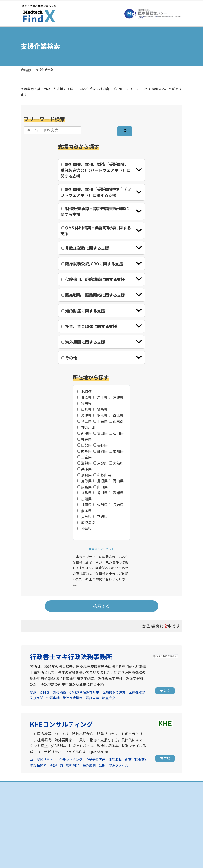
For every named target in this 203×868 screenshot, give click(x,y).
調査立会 (109, 698)
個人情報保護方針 (35, 857)
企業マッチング (71, 760)
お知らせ (29, 841)
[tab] (101, 170)
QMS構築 (59, 692)
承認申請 (53, 698)
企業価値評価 (95, 760)
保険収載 (115, 760)
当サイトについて (35, 849)
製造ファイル (119, 765)
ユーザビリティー (43, 760)
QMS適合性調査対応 (84, 692)
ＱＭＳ (45, 692)
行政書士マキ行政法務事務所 (71, 657)
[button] (165, 691)
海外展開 (89, 765)
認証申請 (92, 698)
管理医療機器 (73, 698)
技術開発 (73, 765)
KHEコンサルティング (61, 724)
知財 (102, 765)
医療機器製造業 (114, 692)
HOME (112, 795)
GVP (33, 692)
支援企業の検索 (118, 803)
